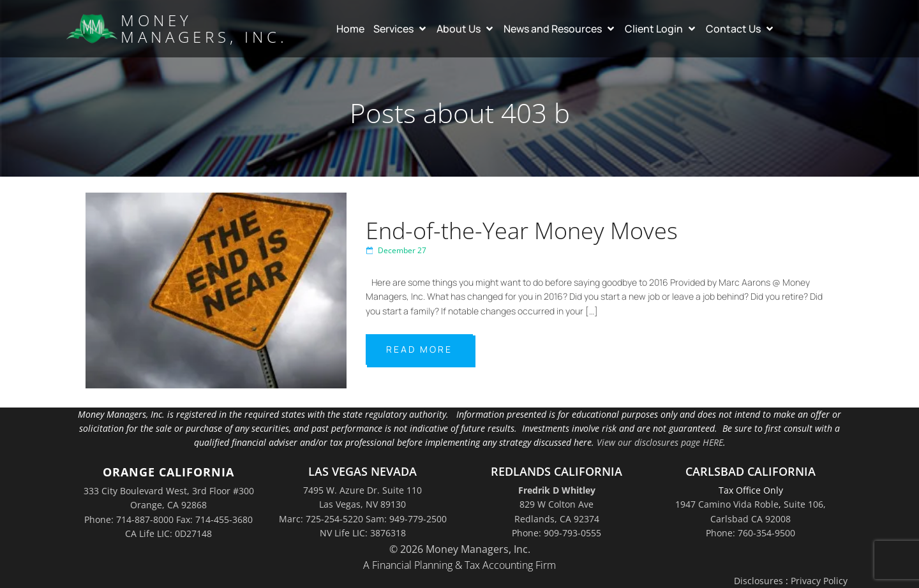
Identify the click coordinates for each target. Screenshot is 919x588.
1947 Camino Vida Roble (727, 504)
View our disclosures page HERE (660, 442)
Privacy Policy (819, 581)
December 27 (396, 250)
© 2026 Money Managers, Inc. (460, 549)
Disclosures (758, 581)
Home (350, 29)
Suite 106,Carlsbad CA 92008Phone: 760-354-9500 (766, 518)
